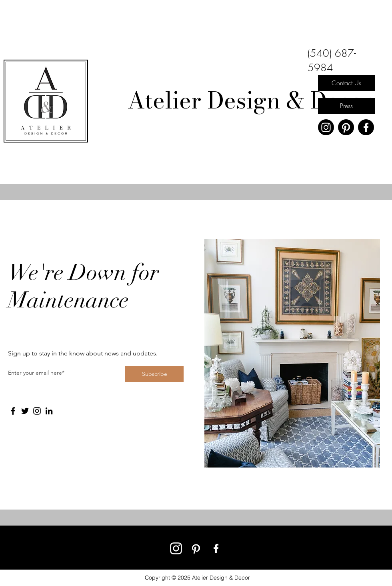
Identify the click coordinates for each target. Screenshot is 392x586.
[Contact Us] (346, 83)
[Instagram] (326, 127)
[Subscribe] (154, 374)
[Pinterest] (346, 127)
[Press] (346, 106)
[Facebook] (366, 127)
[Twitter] (25, 411)
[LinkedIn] (49, 411)
